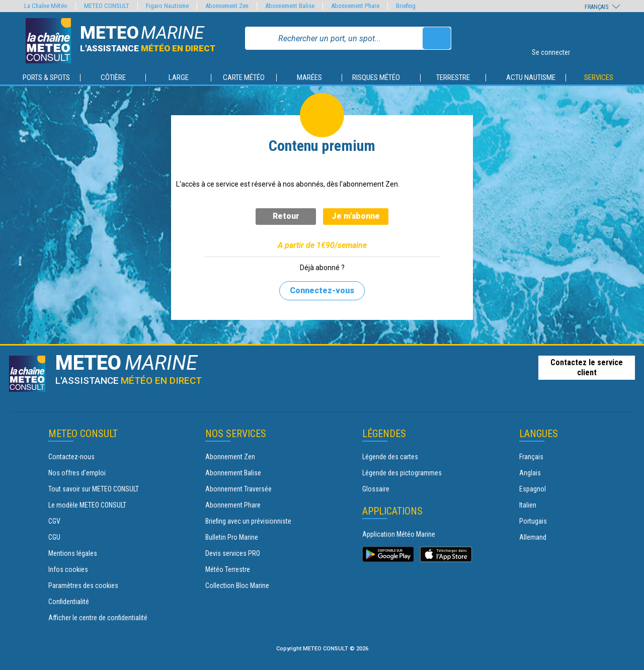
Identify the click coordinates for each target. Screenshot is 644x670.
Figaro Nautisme (167, 6)
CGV (54, 521)
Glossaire (376, 489)
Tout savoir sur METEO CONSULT (94, 489)
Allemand (533, 537)
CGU (54, 537)
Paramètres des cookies (83, 585)
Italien (528, 505)
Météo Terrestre (228, 569)
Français (531, 457)
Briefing (406, 6)
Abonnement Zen (230, 457)
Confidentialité (69, 602)
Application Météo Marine (399, 534)
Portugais (533, 521)
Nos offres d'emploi (77, 473)
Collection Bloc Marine (237, 585)
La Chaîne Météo (46, 6)
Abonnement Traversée (238, 489)
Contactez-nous (71, 457)
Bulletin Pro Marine (232, 537)
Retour (286, 216)
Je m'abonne (356, 216)
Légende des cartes (390, 457)
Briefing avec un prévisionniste (248, 521)
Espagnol (533, 489)
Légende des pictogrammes (402, 473)
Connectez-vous (322, 290)
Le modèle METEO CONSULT (87, 505)
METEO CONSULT (107, 6)
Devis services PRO (233, 553)
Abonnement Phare (233, 505)
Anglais (530, 473)
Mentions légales (73, 553)
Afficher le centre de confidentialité (98, 618)
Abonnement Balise (233, 473)
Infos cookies (68, 569)
